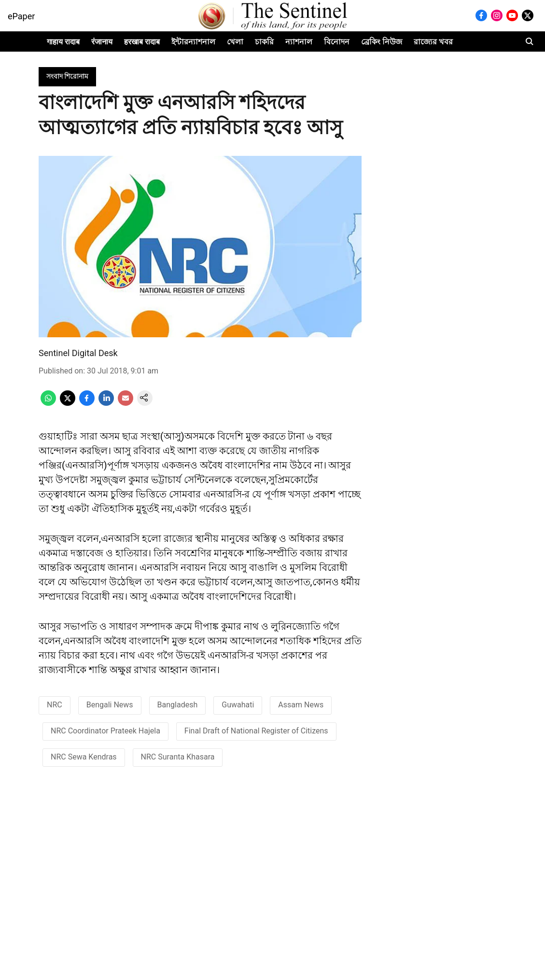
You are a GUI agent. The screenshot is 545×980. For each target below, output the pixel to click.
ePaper (21, 16)
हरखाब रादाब (142, 42)
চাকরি (264, 42)
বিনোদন (337, 42)
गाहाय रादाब (63, 42)
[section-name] (67, 76)
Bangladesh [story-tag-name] (178, 705)
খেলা (235, 42)
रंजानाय (102, 42)
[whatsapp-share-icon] (48, 403)
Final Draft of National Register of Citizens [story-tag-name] (256, 731)
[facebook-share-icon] (87, 403)
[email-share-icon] (126, 403)
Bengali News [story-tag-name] (110, 705)
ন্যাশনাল (299, 42)
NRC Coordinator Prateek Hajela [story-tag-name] (105, 731)
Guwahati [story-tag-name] (238, 705)
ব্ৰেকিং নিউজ (382, 42)
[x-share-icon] (68, 403)
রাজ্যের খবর (433, 42)
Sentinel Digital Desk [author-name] (78, 353)
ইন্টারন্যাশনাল (193, 42)
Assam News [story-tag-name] (301, 705)
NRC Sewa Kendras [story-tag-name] (84, 757)
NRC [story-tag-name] (55, 705)
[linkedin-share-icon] (106, 403)
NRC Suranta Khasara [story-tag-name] (178, 757)
